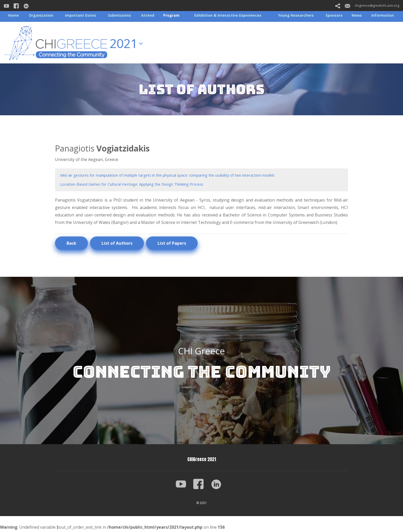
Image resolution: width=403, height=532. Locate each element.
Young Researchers (296, 15)
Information (383, 15)
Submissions (120, 15)
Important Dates (81, 15)
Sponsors (334, 15)
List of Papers (172, 244)
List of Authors (117, 244)
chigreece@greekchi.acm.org (372, 5)
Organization (41, 15)
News (357, 15)
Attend (148, 15)
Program (171, 15)
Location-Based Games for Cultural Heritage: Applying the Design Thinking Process (141, 185)
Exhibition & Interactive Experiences (228, 15)
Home (13, 15)
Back (71, 244)
